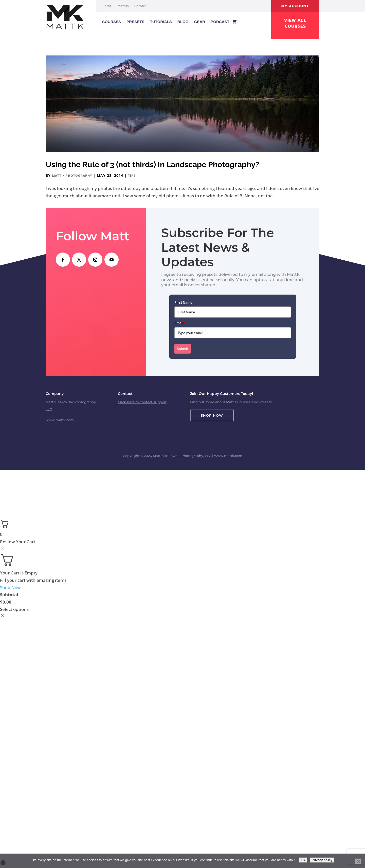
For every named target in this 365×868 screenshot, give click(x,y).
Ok (303, 860)
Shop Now (212, 415)
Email (180, 323)
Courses (111, 22)
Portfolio (123, 6)
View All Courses (295, 23)
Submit (183, 349)
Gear (199, 22)
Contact (140, 6)
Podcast (220, 22)
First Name (183, 302)
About (107, 6)
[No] (358, 861)
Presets (135, 22)
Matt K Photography (72, 176)
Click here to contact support (142, 402)
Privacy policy (322, 860)
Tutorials (161, 22)
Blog (183, 22)
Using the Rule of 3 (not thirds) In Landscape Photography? (152, 165)
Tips (132, 176)
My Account (295, 6)
